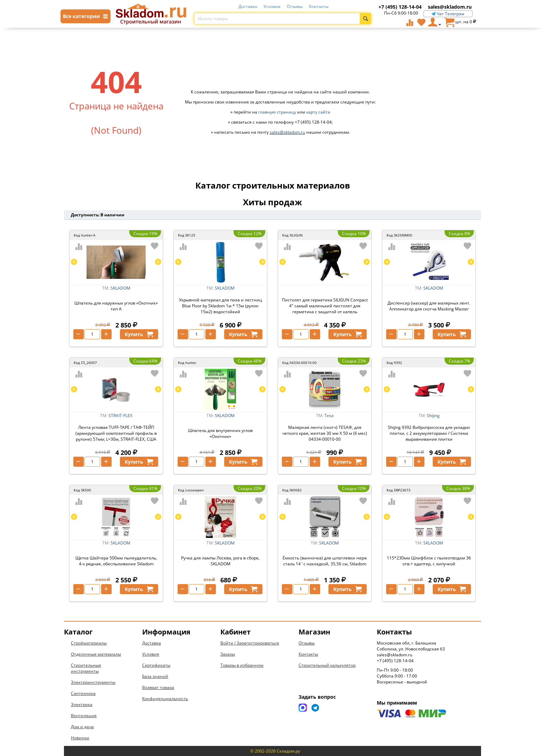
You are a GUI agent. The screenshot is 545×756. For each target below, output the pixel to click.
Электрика (82, 704)
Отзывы (295, 6)
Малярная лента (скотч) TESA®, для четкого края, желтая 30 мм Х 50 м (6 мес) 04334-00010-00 (325, 433)
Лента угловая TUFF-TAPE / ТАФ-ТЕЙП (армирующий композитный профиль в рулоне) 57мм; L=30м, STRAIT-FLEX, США (116, 433)
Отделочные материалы (96, 654)
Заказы (228, 654)
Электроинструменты (93, 682)
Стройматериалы (89, 643)
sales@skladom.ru (450, 7)
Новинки (80, 738)
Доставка (248, 6)
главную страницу (277, 112)
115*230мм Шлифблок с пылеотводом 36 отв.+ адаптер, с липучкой (429, 561)
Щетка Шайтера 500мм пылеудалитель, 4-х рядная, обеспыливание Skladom (116, 561)
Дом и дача (82, 727)
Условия (272, 6)
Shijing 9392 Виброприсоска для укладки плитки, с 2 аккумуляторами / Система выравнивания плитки (429, 433)
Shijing (433, 416)
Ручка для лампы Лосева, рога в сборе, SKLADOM (220, 561)
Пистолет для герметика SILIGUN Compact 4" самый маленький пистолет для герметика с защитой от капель (325, 306)
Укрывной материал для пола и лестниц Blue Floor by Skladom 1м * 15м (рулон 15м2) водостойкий (221, 306)
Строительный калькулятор (327, 665)
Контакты (319, 6)
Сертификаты (156, 665)
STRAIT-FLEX (120, 416)
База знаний (155, 676)
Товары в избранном (242, 665)
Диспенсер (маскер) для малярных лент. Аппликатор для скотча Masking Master (429, 306)
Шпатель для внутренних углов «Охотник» (220, 433)
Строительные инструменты (86, 668)
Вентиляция (84, 716)
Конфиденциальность (165, 699)
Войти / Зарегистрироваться (250, 643)
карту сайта (318, 112)
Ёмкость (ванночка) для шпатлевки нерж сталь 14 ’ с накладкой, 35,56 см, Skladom (325, 561)
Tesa (329, 416)
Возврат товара (158, 687)
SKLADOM (120, 288)
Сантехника (83, 693)
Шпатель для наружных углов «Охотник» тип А (116, 306)
